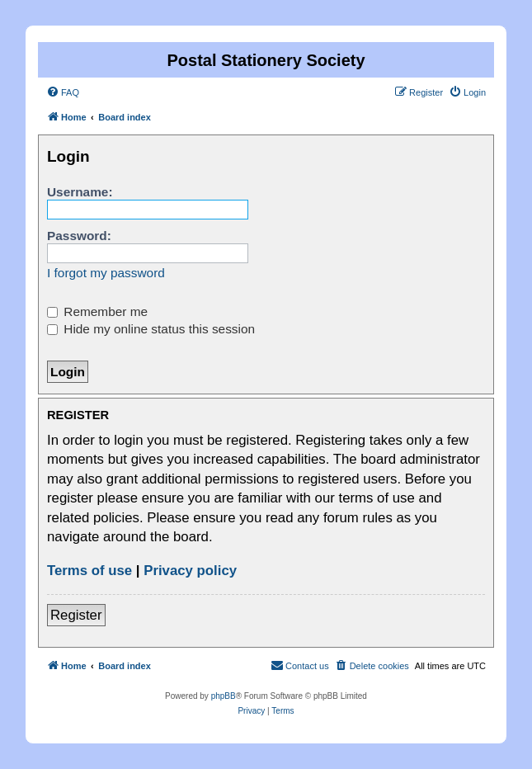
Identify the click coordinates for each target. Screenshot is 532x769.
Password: (79, 236)
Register (76, 615)
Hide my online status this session (151, 329)
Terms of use (89, 571)
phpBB (224, 696)
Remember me (97, 311)
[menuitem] (63, 92)
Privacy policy (190, 571)
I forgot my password (106, 273)
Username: (80, 192)
